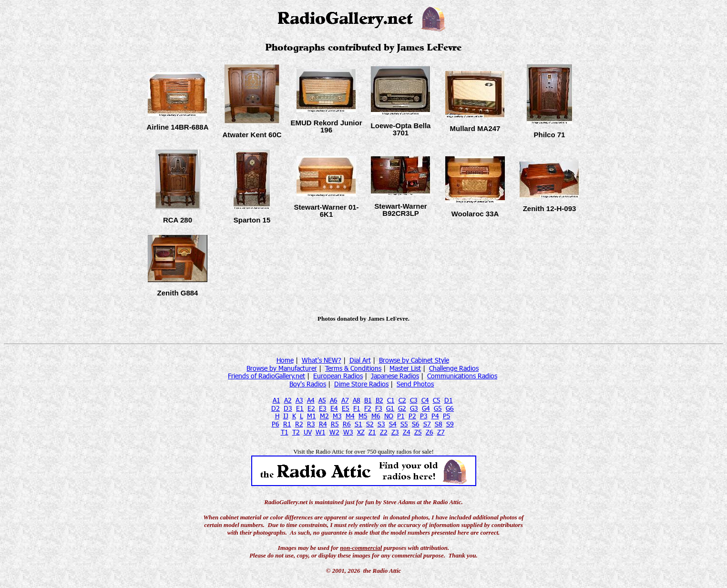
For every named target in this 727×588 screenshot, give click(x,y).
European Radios (338, 376)
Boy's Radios (308, 384)
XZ (361, 432)
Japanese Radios (395, 376)
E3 (323, 408)
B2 (379, 400)
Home (285, 360)
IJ (286, 416)
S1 (358, 424)
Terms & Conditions (353, 368)
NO (389, 416)
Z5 (418, 432)
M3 (337, 416)
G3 (414, 408)
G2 (402, 408)
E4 (334, 408)
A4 (311, 400)
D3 (288, 408)
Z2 (384, 432)
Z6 (430, 432)
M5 (363, 416)
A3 (299, 400)
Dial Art (360, 360)
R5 (335, 424)
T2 (296, 432)
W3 (348, 432)
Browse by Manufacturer (282, 368)
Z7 (441, 432)
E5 (346, 408)
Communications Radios (462, 376)
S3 (381, 424)
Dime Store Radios (361, 384)
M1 (312, 416)
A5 (322, 400)
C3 (414, 400)
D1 (449, 400)
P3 (424, 416)
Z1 (372, 432)
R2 (299, 424)
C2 (402, 400)
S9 (450, 424)
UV (308, 432)
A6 (334, 400)
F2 (368, 408)
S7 (427, 424)
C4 (425, 400)
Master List (405, 368)
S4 (393, 424)
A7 (345, 400)
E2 (311, 408)
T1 (285, 432)
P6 (276, 424)
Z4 (407, 432)
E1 (300, 408)
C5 (437, 400)
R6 (347, 424)
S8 (439, 424)
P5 (447, 416)
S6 (416, 424)
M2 (324, 416)
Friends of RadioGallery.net (266, 376)
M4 (350, 416)
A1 (276, 400)
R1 (287, 424)
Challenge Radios (454, 368)
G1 (390, 408)
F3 (379, 408)
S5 (404, 424)
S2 (370, 424)
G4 (426, 408)
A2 (288, 400)
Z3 (395, 432)
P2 (412, 416)
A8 (357, 400)
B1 (368, 400)
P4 (435, 416)
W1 (321, 432)
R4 (323, 424)
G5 (438, 408)
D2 (276, 408)
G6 (450, 408)
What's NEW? (322, 360)
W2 (334, 432)
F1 (357, 408)
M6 (376, 416)
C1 (391, 400)
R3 (311, 424)
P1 (401, 416)
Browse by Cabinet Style (414, 360)
